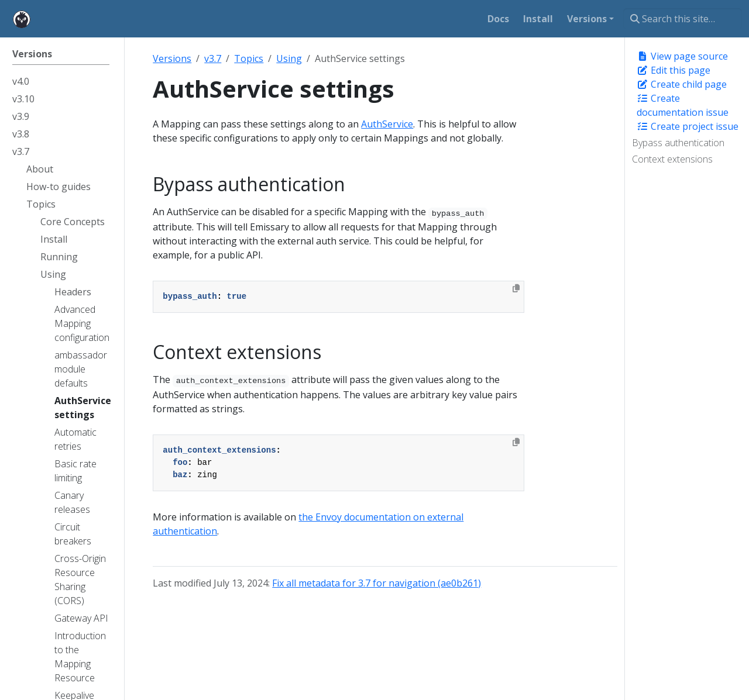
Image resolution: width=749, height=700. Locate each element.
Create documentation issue (683, 105)
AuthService (387, 124)
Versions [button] (587, 19)
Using (289, 58)
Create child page (682, 84)
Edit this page (674, 70)
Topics (249, 58)
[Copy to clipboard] (516, 288)
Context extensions (672, 159)
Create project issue (688, 126)
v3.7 (213, 58)
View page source (682, 56)
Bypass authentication (678, 143)
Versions (172, 58)
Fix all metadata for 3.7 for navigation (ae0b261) (377, 583)
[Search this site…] (683, 19)
